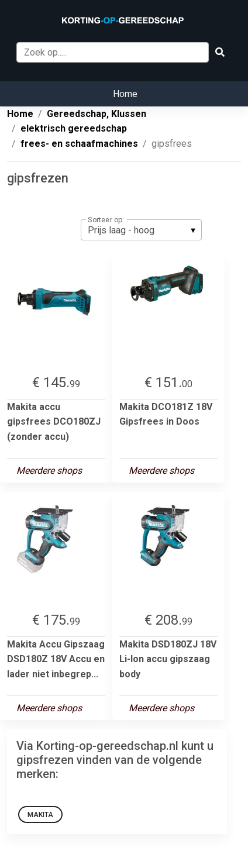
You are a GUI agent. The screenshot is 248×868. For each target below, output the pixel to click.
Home (125, 94)
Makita (40, 815)
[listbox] (141, 230)
